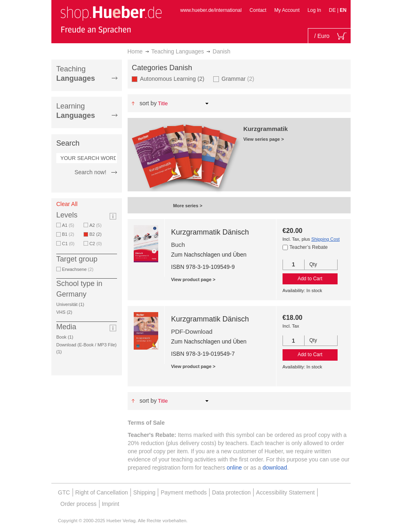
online (234, 468)
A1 (68, 225)
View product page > (193, 279)
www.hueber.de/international (211, 10)
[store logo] (111, 20)
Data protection (231, 492)
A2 (95, 225)
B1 (68, 234)
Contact (258, 10)
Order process (78, 504)
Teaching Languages (178, 51)
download (275, 468)
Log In (314, 10)
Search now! (91, 172)
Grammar (238, 79)
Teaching (76, 74)
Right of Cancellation (102, 492)
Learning (76, 111)
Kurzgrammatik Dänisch (210, 232)
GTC (64, 492)
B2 (97, 234)
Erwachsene (78, 269)
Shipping (145, 492)
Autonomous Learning (173, 79)
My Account (287, 10)
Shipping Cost (325, 239)
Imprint (111, 504)
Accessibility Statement (285, 492)
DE (333, 10)
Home (135, 51)
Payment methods (184, 492)
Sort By (148, 103)
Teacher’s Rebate (309, 247)
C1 (68, 244)
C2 (96, 244)
